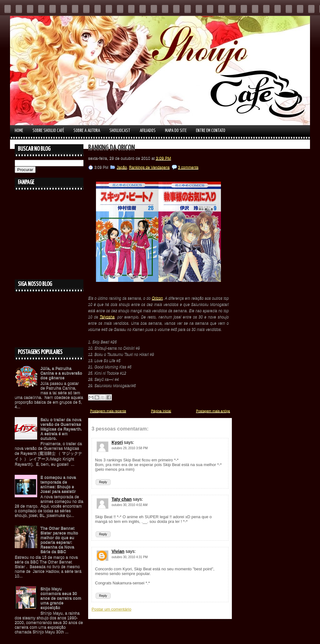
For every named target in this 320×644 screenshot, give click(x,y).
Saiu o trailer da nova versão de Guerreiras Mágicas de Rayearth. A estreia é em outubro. (61, 429)
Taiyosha (107, 317)
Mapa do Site (176, 131)
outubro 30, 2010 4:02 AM (130, 505)
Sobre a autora (87, 131)
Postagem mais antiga (213, 411)
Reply (103, 482)
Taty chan (122, 499)
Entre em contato (211, 131)
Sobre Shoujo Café (48, 131)
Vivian (118, 551)
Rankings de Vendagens (149, 167)
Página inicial (161, 411)
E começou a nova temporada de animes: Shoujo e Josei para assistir (58, 484)
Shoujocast (120, 131)
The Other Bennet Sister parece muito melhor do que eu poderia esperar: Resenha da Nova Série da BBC (59, 540)
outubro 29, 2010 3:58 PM (130, 448)
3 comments (188, 167)
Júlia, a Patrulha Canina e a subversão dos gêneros (61, 373)
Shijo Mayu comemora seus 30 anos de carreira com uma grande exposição (61, 598)
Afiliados (148, 131)
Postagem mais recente (108, 411)
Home (19, 131)
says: (129, 442)
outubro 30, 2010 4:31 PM (130, 557)
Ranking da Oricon (111, 148)
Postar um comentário (111, 609)
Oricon (157, 298)
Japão (122, 167)
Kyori (117, 442)
